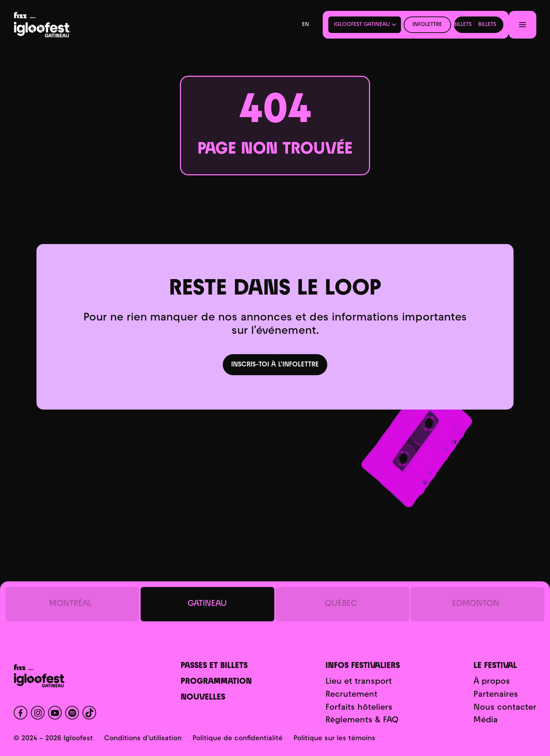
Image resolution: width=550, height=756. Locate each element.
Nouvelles (203, 698)
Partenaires (496, 695)
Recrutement (351, 695)
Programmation (216, 682)
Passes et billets (214, 666)
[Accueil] (65, 25)
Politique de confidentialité (238, 738)
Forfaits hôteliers (359, 708)
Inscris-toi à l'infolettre (275, 365)
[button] (365, 25)
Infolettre (427, 25)
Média (486, 720)
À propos (492, 682)
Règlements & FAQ (362, 720)
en (306, 25)
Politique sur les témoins (334, 738)
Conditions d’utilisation (143, 738)
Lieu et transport (359, 682)
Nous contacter (505, 708)
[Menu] (522, 25)
